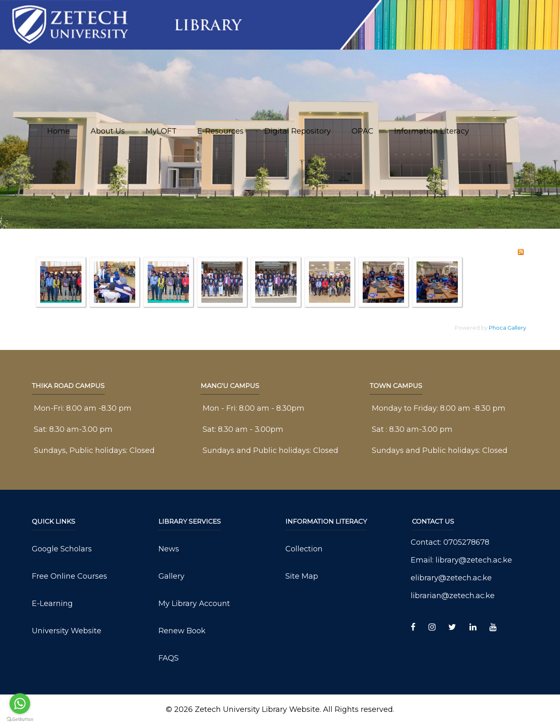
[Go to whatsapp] (20, 704)
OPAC (363, 131)
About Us (108, 131)
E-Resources (220, 131)
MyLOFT (161, 131)
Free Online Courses (69, 576)
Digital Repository (298, 131)
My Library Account (194, 603)
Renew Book (182, 631)
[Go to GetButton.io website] (20, 720)
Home (59, 131)
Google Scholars (62, 549)
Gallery (171, 576)
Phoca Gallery (507, 328)
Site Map (302, 576)
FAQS (169, 658)
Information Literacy (432, 131)
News (169, 549)
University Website (67, 631)
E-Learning (52, 603)
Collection (304, 549)
